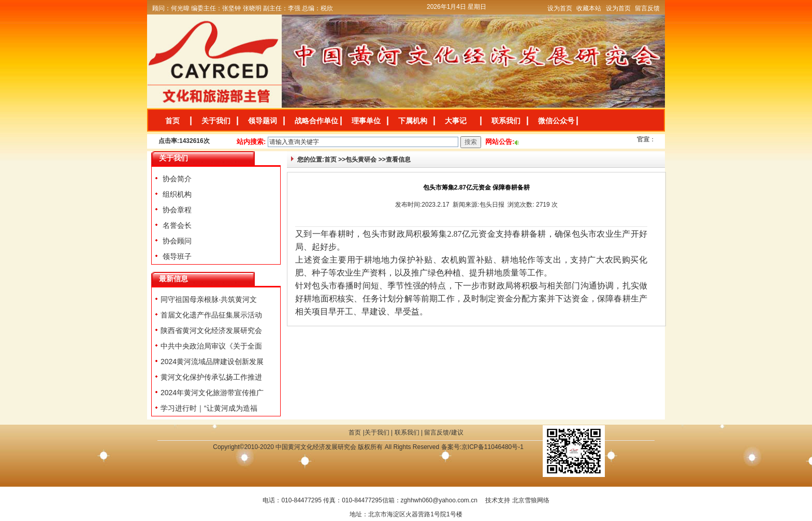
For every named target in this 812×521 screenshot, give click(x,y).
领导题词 (263, 121)
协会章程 (176, 210)
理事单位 (366, 121)
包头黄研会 (361, 160)
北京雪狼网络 (531, 500)
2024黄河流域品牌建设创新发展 (212, 361)
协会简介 (176, 179)
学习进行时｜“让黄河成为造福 (209, 408)
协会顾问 (176, 241)
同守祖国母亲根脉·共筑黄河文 (209, 299)
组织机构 (176, 194)
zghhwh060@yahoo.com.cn (439, 500)
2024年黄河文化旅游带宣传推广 (212, 393)
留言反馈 (647, 8)
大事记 (456, 121)
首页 (172, 121)
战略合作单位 (316, 121)
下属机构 (413, 121)
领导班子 (176, 256)
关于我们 (216, 121)
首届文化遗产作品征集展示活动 (211, 315)
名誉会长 (176, 225)
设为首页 (560, 8)
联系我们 (506, 121)
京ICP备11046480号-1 (492, 447)
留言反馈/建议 (444, 432)
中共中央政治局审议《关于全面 (211, 346)
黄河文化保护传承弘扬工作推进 (211, 377)
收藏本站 (589, 8)
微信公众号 (556, 121)
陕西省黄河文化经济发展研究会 (211, 330)
